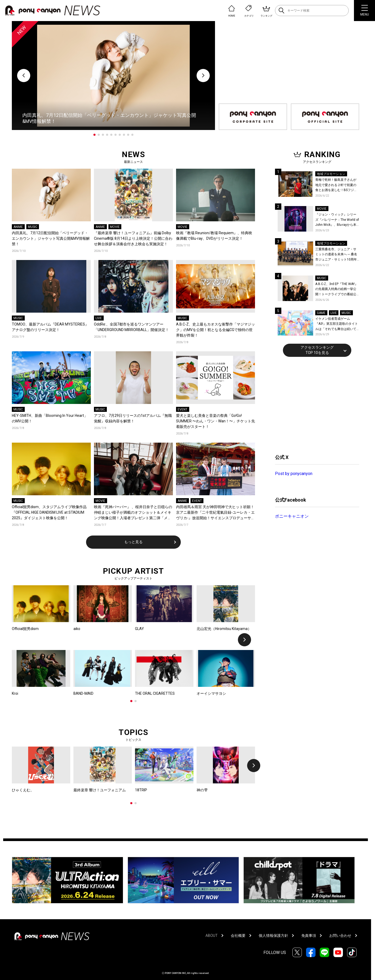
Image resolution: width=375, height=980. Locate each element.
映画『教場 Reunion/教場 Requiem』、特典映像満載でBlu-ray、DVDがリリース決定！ (214, 236)
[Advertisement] (314, 405)
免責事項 (309, 936)
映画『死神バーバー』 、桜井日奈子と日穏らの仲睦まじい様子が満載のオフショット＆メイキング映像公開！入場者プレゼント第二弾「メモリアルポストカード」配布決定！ (133, 513)
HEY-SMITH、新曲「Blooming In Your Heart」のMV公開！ (50, 418)
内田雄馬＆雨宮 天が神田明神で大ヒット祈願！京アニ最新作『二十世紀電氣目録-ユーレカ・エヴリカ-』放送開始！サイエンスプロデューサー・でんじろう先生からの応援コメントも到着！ (215, 513)
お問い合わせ (340, 936)
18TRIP (141, 790)
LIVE (99, 318)
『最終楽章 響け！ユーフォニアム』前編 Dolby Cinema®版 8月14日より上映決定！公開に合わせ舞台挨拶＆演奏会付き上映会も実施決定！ (133, 238)
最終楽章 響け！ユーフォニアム (100, 790)
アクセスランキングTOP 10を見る (317, 350)
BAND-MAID (83, 693)
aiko (77, 629)
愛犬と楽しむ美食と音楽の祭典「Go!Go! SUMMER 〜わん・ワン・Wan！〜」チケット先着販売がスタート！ (216, 421)
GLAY (139, 629)
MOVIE (115, 227)
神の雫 (202, 790)
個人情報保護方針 (273, 936)
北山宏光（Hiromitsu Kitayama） (224, 629)
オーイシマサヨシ (211, 693)
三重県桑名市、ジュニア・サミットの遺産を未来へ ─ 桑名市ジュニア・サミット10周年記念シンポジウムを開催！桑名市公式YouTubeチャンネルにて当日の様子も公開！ (337, 255)
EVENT (182, 409)
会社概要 (238, 936)
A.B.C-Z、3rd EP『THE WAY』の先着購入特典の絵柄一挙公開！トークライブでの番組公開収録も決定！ (337, 290)
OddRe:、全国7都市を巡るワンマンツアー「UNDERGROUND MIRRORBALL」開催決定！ (131, 327)
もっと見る (133, 542)
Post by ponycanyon (294, 474)
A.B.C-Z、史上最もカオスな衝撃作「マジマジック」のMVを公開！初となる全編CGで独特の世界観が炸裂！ (216, 330)
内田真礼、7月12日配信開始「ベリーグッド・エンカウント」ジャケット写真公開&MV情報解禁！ (51, 238)
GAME (321, 313)
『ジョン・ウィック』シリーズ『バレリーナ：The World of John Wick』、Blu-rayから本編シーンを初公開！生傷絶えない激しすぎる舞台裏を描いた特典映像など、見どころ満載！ (337, 220)
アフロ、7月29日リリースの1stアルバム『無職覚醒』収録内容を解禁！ (133, 418)
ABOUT (212, 936)
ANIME (18, 227)
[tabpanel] (113, 76)
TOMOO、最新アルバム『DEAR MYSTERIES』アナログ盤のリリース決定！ (50, 327)
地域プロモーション (331, 174)
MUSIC (33, 227)
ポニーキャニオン (292, 516)
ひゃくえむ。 (23, 790)
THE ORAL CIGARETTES (155, 693)
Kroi (15, 693)
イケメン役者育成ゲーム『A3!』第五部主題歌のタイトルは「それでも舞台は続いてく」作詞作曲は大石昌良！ (337, 324)
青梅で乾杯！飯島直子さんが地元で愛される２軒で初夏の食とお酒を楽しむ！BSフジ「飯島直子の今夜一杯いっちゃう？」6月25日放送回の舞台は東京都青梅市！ (337, 185)
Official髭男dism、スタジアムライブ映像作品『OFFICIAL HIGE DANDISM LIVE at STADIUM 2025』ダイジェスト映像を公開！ (49, 512)
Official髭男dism (25, 629)
